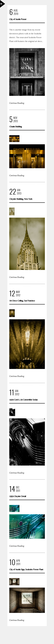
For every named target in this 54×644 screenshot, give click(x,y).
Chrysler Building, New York (21, 199)
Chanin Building (16, 126)
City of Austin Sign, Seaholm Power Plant (26, 569)
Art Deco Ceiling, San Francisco (22, 301)
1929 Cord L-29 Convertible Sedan (23, 400)
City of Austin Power (18, 19)
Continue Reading (17, 103)
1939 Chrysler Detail (18, 496)
